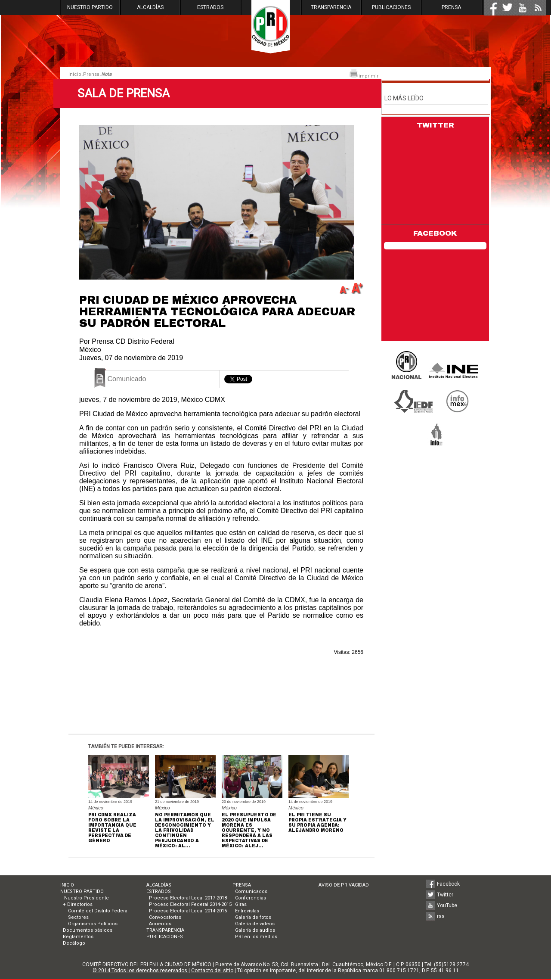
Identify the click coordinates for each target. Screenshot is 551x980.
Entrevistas (247, 911)
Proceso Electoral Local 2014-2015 (188, 911)
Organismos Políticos (93, 924)
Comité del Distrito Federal (98, 911)
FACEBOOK (435, 233)
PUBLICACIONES (391, 7)
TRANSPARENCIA (331, 7)
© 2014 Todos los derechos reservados (141, 971)
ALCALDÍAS (150, 7)
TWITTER (435, 125)
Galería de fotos (253, 917)
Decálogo (74, 943)
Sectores (78, 917)
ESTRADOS (210, 7)
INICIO (67, 885)
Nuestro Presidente (86, 898)
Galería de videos (255, 924)
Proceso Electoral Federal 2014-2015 (190, 904)
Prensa (91, 74)
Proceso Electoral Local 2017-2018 (188, 898)
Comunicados (251, 891)
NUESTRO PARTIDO (90, 7)
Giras (241, 904)
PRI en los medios (256, 937)
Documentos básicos (88, 930)
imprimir (364, 74)
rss (441, 916)
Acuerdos (160, 924)
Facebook (448, 884)
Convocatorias (165, 917)
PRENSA (451, 7)
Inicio (75, 74)
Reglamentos (78, 937)
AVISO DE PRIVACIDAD (344, 885)
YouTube (447, 905)
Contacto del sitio (212, 971)
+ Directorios (78, 904)
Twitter (445, 895)
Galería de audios (255, 930)
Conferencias (251, 898)
